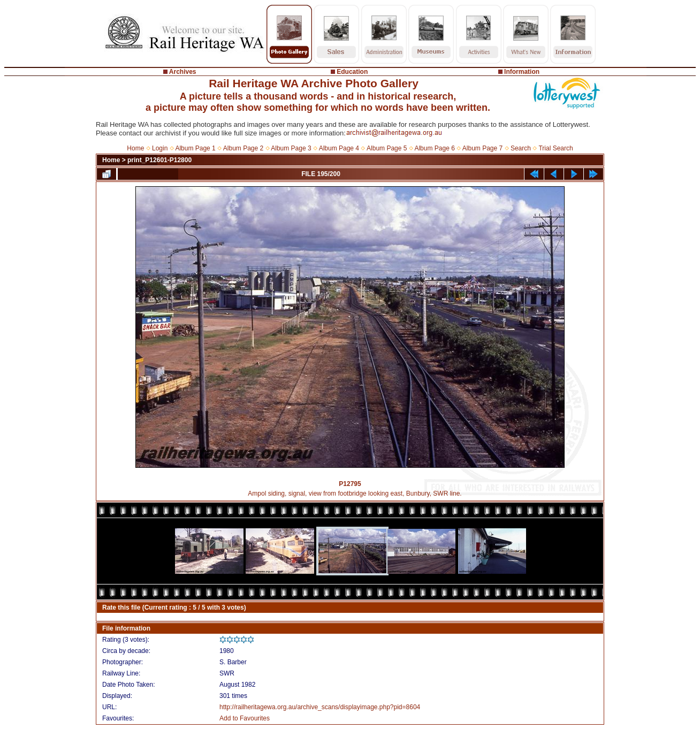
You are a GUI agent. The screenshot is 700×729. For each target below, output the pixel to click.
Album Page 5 (387, 148)
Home (135, 148)
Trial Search (556, 148)
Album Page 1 (195, 148)
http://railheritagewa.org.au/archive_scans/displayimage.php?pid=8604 (320, 707)
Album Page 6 (434, 148)
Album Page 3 (291, 148)
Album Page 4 (339, 148)
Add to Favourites (245, 718)
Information (522, 72)
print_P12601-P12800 (159, 160)
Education (352, 72)
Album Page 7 (482, 148)
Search (521, 148)
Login (160, 148)
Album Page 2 (243, 148)
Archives (183, 72)
